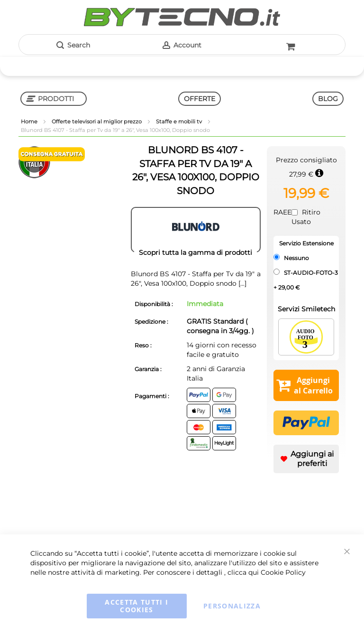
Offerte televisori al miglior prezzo (97, 121)
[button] (306, 459)
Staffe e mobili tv (180, 121)
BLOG (328, 99)
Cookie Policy (283, 572)
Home (30, 121)
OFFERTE (200, 99)
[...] (241, 283)
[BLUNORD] (196, 230)
